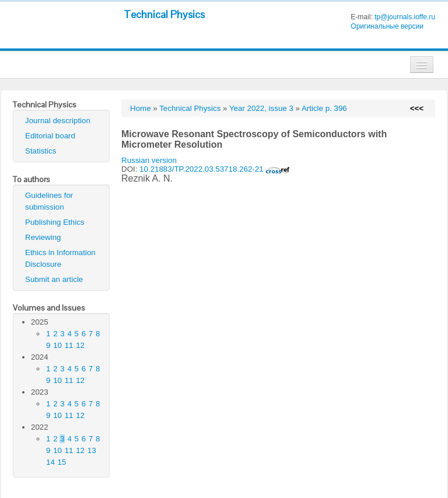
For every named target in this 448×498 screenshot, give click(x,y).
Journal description (58, 121)
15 (62, 462)
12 (80, 345)
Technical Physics (164, 14)
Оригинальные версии (387, 26)
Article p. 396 (324, 108)
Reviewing (43, 237)
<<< (417, 108)
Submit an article (54, 279)
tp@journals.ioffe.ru (405, 17)
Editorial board (50, 136)
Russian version (149, 160)
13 (92, 450)
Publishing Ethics (55, 222)
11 (69, 345)
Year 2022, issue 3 (261, 108)
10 (57, 345)
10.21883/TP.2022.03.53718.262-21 (215, 169)
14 (50, 462)
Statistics (41, 151)
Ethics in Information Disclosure (60, 258)
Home (141, 108)
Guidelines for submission (49, 201)
